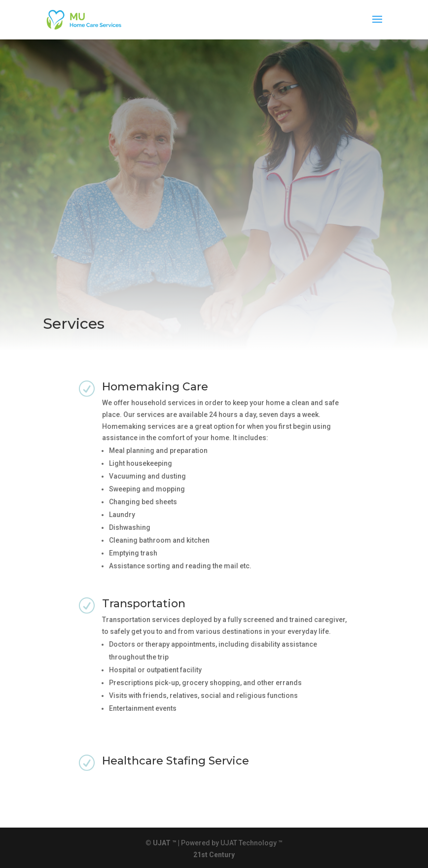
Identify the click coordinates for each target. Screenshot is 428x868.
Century (222, 855)
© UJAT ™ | (162, 843)
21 (197, 855)
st (204, 855)
